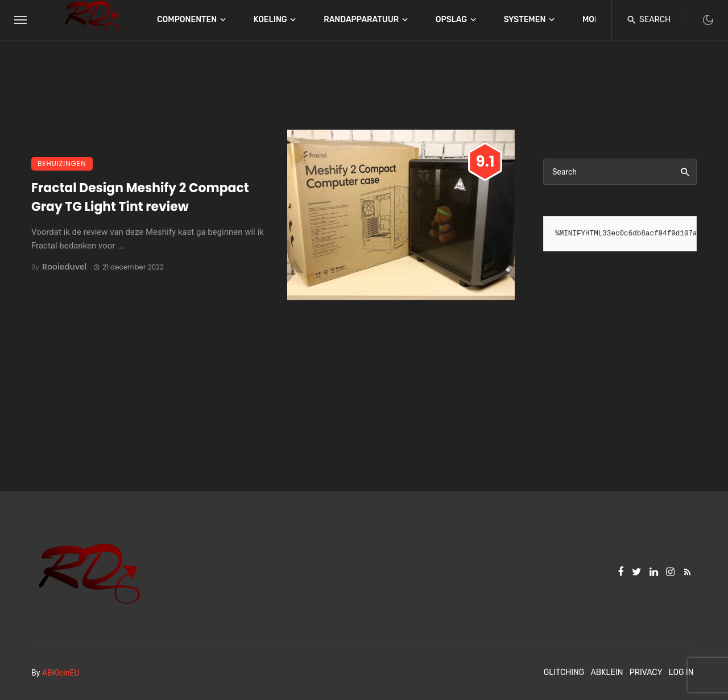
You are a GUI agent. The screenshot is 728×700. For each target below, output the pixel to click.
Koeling (270, 20)
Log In (681, 672)
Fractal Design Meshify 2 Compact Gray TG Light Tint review (140, 197)
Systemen (525, 20)
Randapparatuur (361, 20)
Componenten (187, 20)
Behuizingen (62, 163)
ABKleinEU (61, 673)
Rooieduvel (64, 267)
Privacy (646, 672)
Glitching (564, 672)
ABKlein (607, 672)
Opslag (451, 20)
